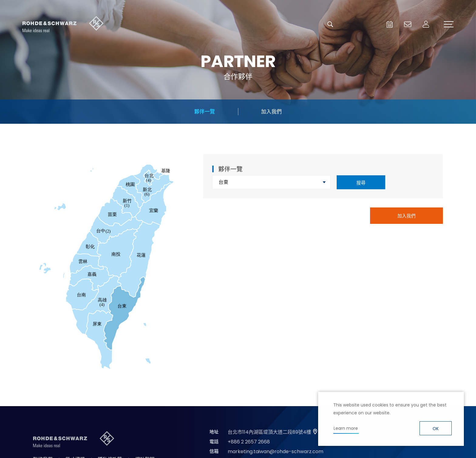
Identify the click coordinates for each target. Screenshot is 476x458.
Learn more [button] (346, 428)
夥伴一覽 (205, 112)
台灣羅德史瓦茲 (63, 24)
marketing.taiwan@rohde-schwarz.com (275, 451)
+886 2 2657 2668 (249, 442)
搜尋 (361, 183)
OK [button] (436, 429)
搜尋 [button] (330, 24)
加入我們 (271, 112)
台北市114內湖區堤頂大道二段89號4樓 (269, 432)
